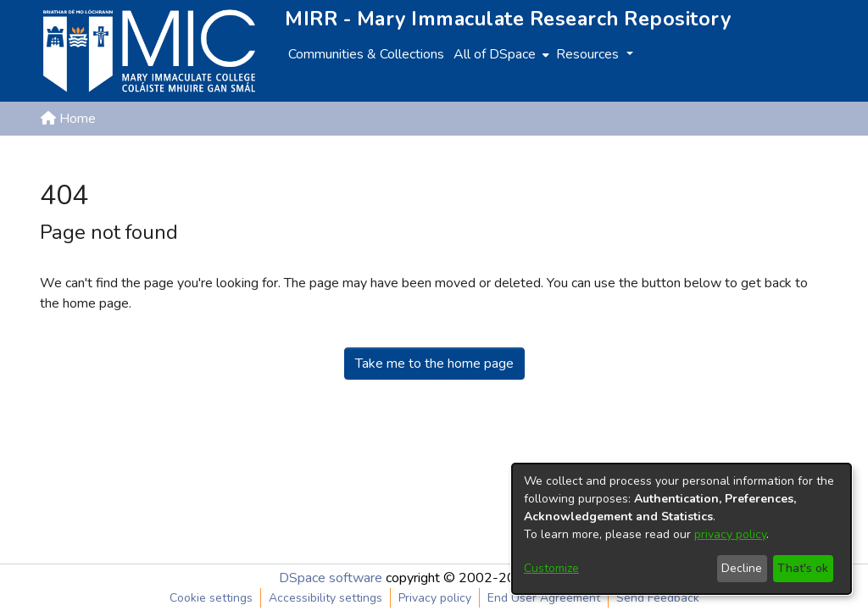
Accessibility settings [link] (325, 598)
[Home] (149, 51)
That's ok (803, 568)
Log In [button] (801, 159)
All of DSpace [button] (495, 54)
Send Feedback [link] (658, 598)
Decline (742, 568)
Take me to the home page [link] (434, 364)
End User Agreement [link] (544, 598)
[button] (740, 159)
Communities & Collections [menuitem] (366, 54)
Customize (551, 568)
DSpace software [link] (331, 578)
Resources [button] (589, 54)
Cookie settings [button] (211, 598)
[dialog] (682, 529)
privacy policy (730, 534)
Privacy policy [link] (435, 598)
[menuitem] (500, 54)
